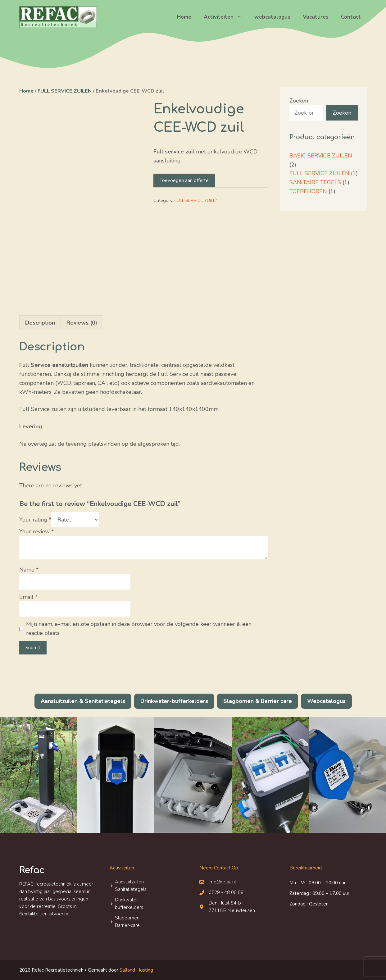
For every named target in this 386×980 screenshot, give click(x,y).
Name (29, 570)
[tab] (40, 323)
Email (28, 597)
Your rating (35, 520)
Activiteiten (226, 17)
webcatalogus (272, 17)
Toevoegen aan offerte (184, 180)
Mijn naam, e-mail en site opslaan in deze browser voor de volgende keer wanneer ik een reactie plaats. (139, 629)
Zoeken (299, 101)
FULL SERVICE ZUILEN (65, 91)
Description (40, 323)
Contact (351, 17)
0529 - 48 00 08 (226, 892)
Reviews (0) (82, 323)
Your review (36, 531)
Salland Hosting (136, 970)
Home (184, 17)
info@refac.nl (222, 882)
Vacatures (316, 17)
